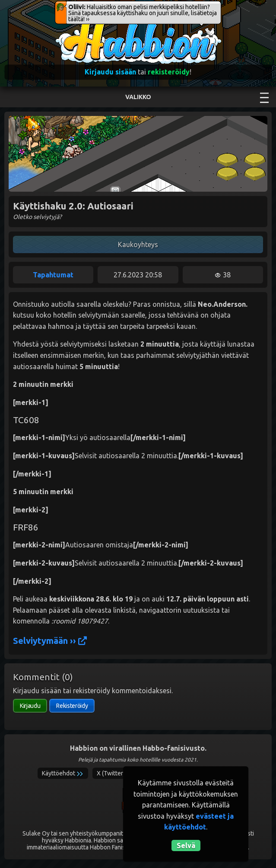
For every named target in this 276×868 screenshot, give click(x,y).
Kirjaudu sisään (110, 72)
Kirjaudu (30, 706)
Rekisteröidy (72, 706)
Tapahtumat (53, 275)
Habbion (73, 24)
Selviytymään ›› (50, 641)
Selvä (186, 845)
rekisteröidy (169, 72)
